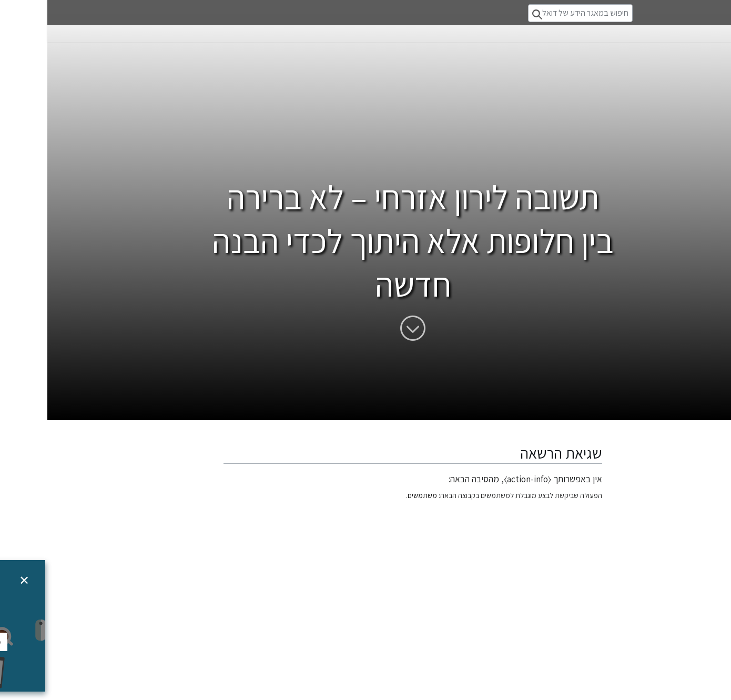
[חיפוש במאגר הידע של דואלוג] (533, 13)
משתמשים (375, 495)
